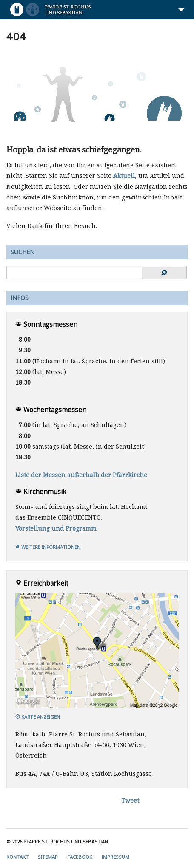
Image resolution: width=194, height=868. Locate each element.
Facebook (80, 857)
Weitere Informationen (48, 547)
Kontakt (17, 857)
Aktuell (124, 176)
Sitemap (48, 857)
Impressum (116, 857)
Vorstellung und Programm (56, 528)
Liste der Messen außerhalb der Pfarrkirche (81, 475)
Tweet (130, 801)
